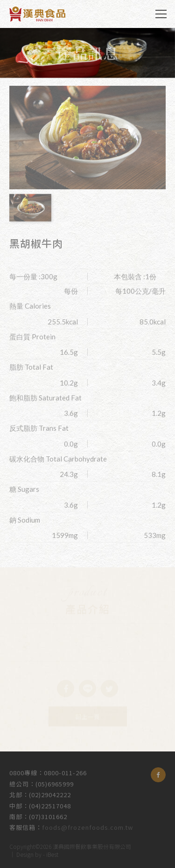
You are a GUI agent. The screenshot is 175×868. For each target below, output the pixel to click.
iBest (52, 853)
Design (25, 853)
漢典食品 (37, 14)
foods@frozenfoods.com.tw (87, 826)
